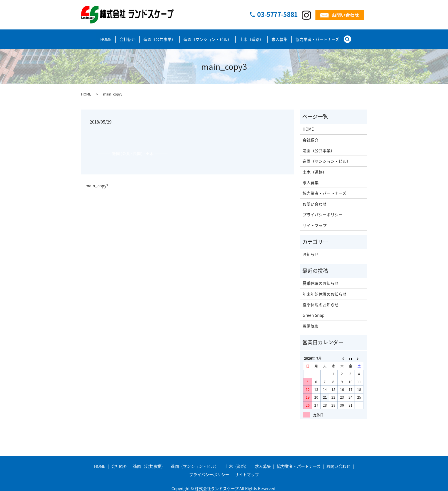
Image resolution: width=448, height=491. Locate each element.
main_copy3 (97, 181)
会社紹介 (127, 37)
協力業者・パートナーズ (317, 37)
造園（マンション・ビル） (207, 37)
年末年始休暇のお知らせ (325, 289)
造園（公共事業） (159, 37)
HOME (106, 37)
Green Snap (314, 310)
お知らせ (311, 249)
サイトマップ (315, 220)
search (350, 36)
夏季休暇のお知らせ (321, 278)
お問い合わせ (315, 199)
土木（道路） (251, 37)
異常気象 (311, 321)
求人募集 (279, 37)
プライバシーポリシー (323, 209)
